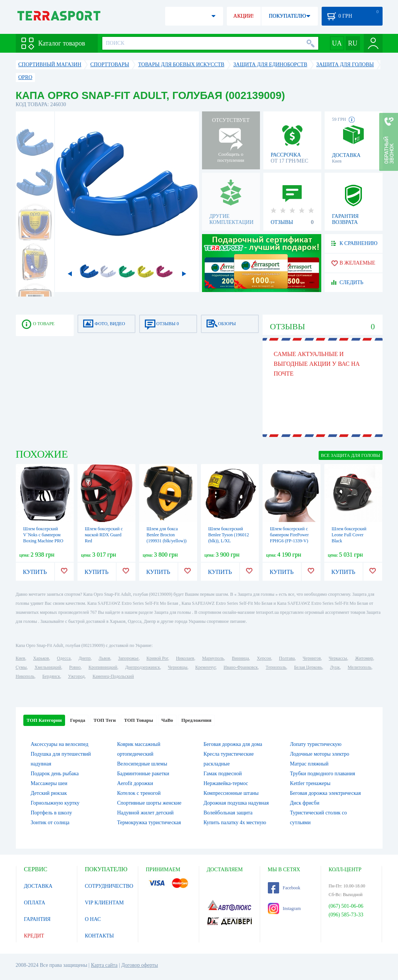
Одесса (64, 658)
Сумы (21, 667)
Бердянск (51, 676)
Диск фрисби (305, 803)
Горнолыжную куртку (55, 803)
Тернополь (276, 667)
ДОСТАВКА (38, 886)
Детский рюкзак (49, 793)
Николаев (185, 658)
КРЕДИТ (34, 936)
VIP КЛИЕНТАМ (105, 903)
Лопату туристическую (316, 744)
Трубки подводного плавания (323, 774)
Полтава (287, 658)
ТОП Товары (139, 720)
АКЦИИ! (243, 16)
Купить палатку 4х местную (235, 822)
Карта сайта (104, 965)
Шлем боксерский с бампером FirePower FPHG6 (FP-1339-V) (289, 535)
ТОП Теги (104, 720)
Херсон (264, 658)
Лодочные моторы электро (320, 754)
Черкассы (338, 658)
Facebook (284, 888)
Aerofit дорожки (135, 783)
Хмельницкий (48, 667)
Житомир (364, 658)
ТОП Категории (44, 720)
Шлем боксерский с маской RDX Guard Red (104, 535)
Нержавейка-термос (226, 783)
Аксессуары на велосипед (60, 744)
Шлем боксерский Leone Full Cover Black (349, 535)
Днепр (85, 658)
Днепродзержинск (143, 667)
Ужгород (76, 676)
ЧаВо (167, 720)
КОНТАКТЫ (99, 936)
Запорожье (128, 658)
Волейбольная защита (228, 813)
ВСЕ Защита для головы (351, 455)
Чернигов (312, 658)
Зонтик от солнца (50, 822)
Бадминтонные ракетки (143, 774)
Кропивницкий (103, 667)
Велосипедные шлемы (142, 764)
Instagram (284, 908)
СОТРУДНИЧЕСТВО (109, 886)
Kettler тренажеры (310, 783)
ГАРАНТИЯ (37, 919)
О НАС (93, 919)
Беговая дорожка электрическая (325, 793)
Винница (240, 658)
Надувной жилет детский (145, 813)
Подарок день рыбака (55, 774)
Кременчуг (205, 667)
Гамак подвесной (223, 774)
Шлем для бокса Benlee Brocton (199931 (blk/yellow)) (167, 535)
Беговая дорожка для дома (233, 744)
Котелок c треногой (139, 793)
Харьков (41, 658)
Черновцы (178, 667)
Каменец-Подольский (113, 676)
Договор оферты (140, 965)
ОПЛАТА (35, 903)
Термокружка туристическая (149, 822)
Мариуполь (213, 658)
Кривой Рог (157, 658)
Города (77, 720)
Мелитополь (359, 667)
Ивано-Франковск (241, 667)
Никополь (25, 676)
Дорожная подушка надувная (236, 803)
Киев (21, 658)
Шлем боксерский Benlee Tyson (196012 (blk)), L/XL (229, 535)
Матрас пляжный (309, 764)
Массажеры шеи (49, 783)
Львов (104, 658)
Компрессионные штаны (231, 793)
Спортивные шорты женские (149, 803)
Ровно (75, 667)
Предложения (196, 720)
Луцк (335, 667)
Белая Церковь (308, 667)
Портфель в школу (52, 813)
